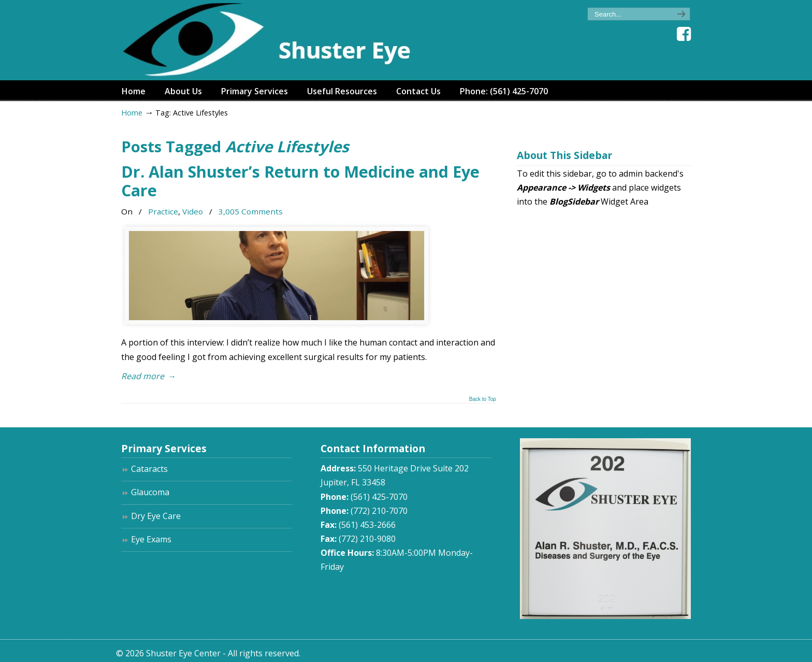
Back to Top (483, 399)
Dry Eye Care (156, 516)
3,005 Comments (251, 211)
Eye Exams (151, 539)
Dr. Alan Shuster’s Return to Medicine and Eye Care (300, 181)
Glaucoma (150, 492)
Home (132, 113)
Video (193, 211)
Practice (163, 211)
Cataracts (149, 469)
